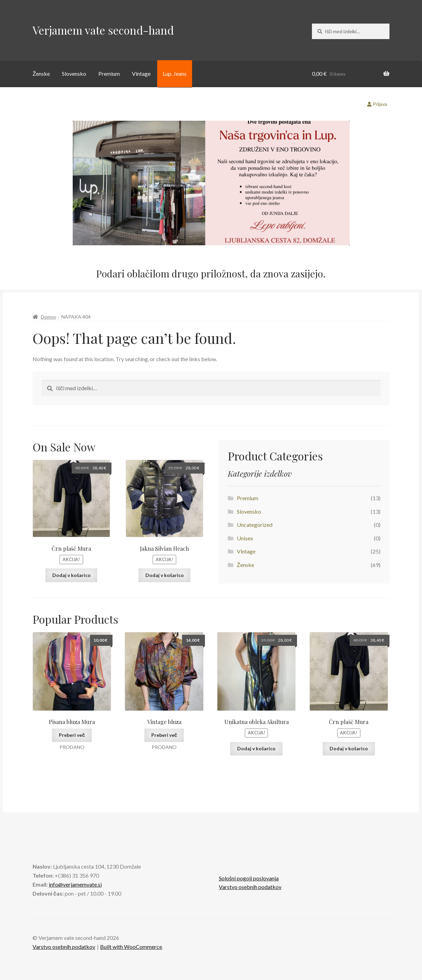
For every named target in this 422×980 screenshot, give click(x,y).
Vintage (141, 74)
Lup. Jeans (175, 74)
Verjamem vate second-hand (103, 30)
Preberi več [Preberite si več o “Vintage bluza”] (164, 735)
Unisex (245, 538)
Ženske (41, 74)
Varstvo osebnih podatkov (250, 887)
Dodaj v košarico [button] (71, 575)
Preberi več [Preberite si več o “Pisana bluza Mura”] (72, 735)
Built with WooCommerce (131, 947)
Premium (109, 74)
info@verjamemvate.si (75, 884)
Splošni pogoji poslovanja (249, 878)
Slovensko (74, 74)
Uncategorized (255, 525)
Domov (48, 317)
